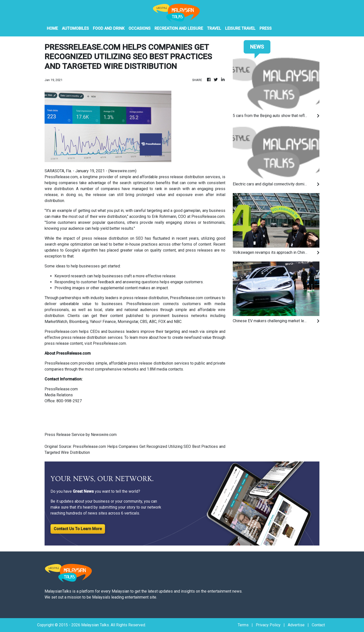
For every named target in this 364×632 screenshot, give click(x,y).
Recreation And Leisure (179, 28)
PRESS (266, 28)
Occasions (140, 28)
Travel (214, 28)
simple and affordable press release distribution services (170, 177)
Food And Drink (109, 28)
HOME (52, 28)
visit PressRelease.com (105, 343)
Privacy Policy (268, 625)
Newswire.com (122, 171)
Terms (243, 625)
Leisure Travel (240, 28)
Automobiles (75, 28)
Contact (318, 625)
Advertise (296, 625)
